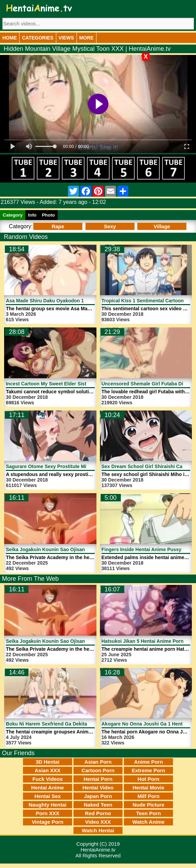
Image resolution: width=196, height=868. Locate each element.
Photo (48, 215)
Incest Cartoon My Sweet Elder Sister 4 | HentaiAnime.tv (70, 384)
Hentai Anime (48, 788)
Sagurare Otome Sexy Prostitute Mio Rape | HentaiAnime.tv (73, 466)
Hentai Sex (48, 796)
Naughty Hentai (47, 805)
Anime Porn (148, 762)
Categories (38, 38)
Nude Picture (148, 805)
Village (162, 226)
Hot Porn (148, 779)
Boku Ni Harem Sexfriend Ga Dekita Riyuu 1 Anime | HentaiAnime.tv (83, 724)
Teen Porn (148, 813)
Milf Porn (148, 796)
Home (10, 38)
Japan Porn (98, 796)
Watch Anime (149, 822)
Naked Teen (98, 805)
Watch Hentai (98, 830)
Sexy (110, 226)
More (87, 38)
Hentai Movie (148, 788)
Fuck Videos (47, 779)
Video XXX (98, 822)
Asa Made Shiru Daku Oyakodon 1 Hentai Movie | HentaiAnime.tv (80, 301)
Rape (58, 226)
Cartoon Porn (98, 770)
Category (13, 215)
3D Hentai (48, 762)
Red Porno (98, 813)
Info (32, 215)
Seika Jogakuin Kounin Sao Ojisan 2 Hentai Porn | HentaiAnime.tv (81, 549)
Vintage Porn (47, 822)
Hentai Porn (98, 779)
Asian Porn (98, 762)
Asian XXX (48, 770)
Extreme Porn (149, 770)
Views (66, 38)
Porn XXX (47, 813)
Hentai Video (98, 788)
